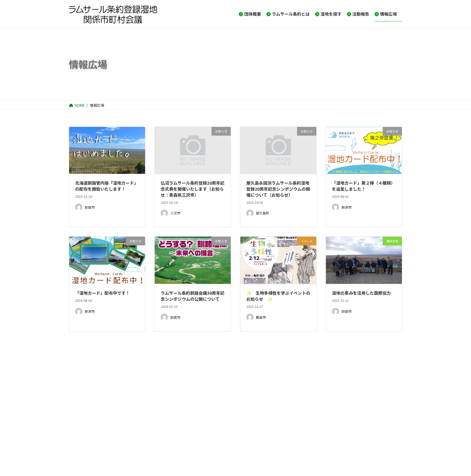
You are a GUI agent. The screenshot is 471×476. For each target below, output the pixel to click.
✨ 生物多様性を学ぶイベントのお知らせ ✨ (278, 296)
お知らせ (81, 394)
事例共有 (81, 419)
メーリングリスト (141, 450)
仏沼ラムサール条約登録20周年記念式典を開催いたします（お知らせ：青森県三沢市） (193, 189)
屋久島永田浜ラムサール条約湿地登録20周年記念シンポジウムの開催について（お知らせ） (278, 189)
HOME (79, 450)
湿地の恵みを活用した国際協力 (361, 293)
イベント (81, 406)
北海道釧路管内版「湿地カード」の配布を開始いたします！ (107, 186)
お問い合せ (105, 450)
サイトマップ (178, 450)
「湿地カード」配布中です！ (102, 293)
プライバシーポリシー (219, 450)
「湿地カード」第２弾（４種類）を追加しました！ (363, 186)
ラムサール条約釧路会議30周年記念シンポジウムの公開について (193, 296)
